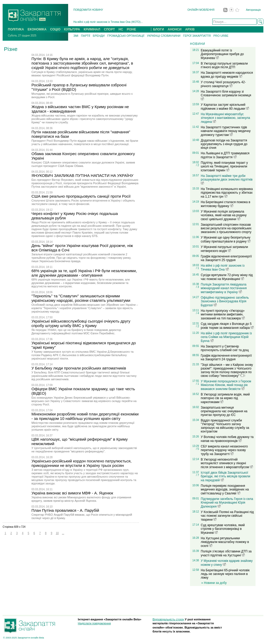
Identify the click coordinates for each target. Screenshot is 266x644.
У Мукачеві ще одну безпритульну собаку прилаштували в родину (226, 239)
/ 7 (197, 475)
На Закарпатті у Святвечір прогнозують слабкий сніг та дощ (225, 348)
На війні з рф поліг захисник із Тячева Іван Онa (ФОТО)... (108, 22)
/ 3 (197, 287)
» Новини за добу (214, 583)
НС (121, 29)
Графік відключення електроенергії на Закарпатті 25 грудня (226, 258)
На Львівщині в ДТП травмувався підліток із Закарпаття (225, 155)
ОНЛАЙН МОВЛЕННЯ (201, 10)
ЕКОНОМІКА (37, 29)
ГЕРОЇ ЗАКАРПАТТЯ (197, 36)
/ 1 (197, 268)
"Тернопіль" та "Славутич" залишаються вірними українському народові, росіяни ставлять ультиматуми (81, 298)
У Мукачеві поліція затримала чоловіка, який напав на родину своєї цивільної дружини (224, 215)
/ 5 (197, 449)
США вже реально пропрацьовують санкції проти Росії (81, 196)
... (63, 533)
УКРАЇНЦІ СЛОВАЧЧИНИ (164, 36)
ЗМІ (76, 36)
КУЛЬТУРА (72, 29)
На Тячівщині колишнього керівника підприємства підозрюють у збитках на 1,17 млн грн (227, 193)
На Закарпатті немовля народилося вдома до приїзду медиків (227, 75)
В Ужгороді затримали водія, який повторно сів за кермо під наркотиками (225, 398)
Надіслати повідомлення (94, 623)
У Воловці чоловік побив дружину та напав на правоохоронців (227, 439)
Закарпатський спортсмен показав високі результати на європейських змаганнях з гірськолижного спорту (226, 228)
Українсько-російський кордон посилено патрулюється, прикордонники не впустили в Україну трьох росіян (82, 463)
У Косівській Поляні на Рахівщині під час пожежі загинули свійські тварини (227, 516)
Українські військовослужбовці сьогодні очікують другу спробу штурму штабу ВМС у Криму (81, 323)
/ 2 (197, 165)
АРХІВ (190, 29)
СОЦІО (55, 29)
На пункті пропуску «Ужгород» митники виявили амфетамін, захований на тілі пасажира (223, 315)
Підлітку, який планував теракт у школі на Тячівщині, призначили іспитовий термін (224, 167)
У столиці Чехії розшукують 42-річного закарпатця (223, 84)
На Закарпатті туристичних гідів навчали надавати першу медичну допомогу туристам (226, 131)
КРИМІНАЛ (92, 29)
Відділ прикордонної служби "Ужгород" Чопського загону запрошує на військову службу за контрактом (225, 426)
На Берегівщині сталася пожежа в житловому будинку (226, 204)
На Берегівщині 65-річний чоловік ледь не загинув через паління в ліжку (225, 574)
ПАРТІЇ (86, 36)
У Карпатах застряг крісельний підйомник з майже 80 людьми (225, 107)
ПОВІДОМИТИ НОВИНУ (88, 10)
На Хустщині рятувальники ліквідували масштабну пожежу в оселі (225, 542)
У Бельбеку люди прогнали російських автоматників (79, 368)
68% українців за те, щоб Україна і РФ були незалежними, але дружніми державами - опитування (84, 273)
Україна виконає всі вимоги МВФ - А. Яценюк (72, 493)
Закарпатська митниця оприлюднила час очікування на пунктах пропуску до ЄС (224, 411)
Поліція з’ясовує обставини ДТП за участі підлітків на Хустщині (226, 553)
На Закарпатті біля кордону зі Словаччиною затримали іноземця (226, 95)
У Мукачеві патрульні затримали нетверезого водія (224, 249)
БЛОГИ (159, 29)
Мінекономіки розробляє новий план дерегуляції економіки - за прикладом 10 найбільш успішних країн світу (85, 416)
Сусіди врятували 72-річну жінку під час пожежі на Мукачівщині (227, 277)
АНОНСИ (175, 29)
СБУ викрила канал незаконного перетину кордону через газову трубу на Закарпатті (224, 450)
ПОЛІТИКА (16, 29)
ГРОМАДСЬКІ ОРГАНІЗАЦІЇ (126, 36)
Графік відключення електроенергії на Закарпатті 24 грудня (226, 357)
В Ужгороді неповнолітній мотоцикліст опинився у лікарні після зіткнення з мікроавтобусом (227, 463)
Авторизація (253, 10)
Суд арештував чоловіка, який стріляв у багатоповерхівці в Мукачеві (223, 529)
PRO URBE (221, 36)
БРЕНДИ (99, 36)
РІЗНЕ (132, 29)
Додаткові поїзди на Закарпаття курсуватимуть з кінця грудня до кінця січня (224, 144)
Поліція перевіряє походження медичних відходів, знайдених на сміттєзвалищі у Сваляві (225, 490)
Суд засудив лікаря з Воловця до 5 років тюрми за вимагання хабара (227, 326)
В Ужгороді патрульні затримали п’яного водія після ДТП (224, 65)
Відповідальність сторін (168, 619)
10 (57, 533)
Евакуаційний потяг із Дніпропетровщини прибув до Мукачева (222, 54)
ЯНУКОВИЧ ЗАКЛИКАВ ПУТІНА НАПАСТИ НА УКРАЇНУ (82, 175)
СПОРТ (110, 29)
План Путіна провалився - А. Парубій (65, 510)
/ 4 (197, 313)
